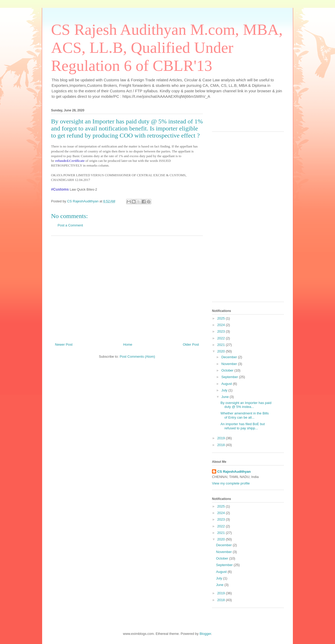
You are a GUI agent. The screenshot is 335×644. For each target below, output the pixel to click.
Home (128, 344)
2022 (222, 338)
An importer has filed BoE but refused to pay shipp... (242, 426)
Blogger (205, 634)
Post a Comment (70, 225)
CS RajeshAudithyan (234, 472)
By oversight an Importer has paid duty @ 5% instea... (246, 405)
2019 (222, 438)
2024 (222, 325)
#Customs (60, 189)
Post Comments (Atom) (137, 357)
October (228, 370)
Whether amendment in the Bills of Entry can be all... (244, 415)
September (230, 377)
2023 (222, 331)
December (230, 357)
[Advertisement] (127, 287)
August (227, 384)
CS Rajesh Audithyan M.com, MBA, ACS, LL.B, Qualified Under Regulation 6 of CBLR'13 (167, 48)
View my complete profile (231, 483)
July (225, 390)
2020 (222, 351)
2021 (222, 345)
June (226, 397)
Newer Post (64, 344)
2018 (222, 445)
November (230, 364)
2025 (222, 318)
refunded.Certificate (70, 161)
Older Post (191, 344)
